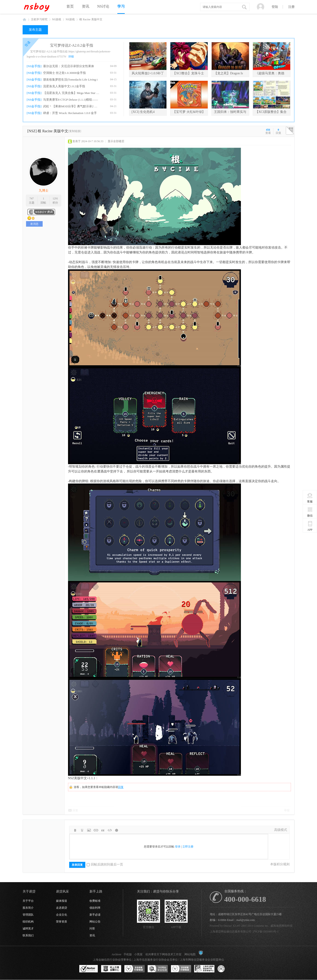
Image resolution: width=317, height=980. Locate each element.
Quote (103, 830)
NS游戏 (57, 19)
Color (82, 830)
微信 (310, 512)
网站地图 (190, 954)
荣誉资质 (62, 922)
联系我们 (28, 935)
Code (110, 830)
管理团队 (28, 915)
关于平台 (28, 901)
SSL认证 (89, 969)
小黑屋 (138, 954)
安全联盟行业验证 (134, 969)
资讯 (86, 6)
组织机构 (28, 922)
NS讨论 (103, 6)
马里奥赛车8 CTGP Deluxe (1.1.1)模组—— (71, 100)
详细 (71, 57)
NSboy (24, 20)
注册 (291, 7)
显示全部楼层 (116, 141)
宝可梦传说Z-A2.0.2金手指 (72, 45)
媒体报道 (62, 901)
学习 (121, 6)
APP (310, 526)
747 (32, 198)
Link (96, 830)
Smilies (117, 830)
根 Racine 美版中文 (91, 19)
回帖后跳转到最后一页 (105, 864)
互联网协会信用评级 (228, 969)
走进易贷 (62, 908)
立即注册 (188, 847)
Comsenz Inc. (261, 926)
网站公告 (95, 922)
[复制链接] (75, 131)
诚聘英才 (28, 929)
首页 (70, 6)
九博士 (44, 191)
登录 (178, 847)
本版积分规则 (280, 864)
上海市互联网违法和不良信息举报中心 (204, 969)
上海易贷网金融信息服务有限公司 (231, 932)
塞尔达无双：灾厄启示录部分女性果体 (69, 66)
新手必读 (95, 915)
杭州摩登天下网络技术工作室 (163, 954)
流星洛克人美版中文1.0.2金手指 (64, 86)
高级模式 (281, 830)
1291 (55, 198)
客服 (310, 498)
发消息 (34, 224)
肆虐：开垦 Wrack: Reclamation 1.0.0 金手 (70, 113)
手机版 (128, 954)
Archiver (117, 954)
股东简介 (28, 908)
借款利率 (95, 908)
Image (89, 830)
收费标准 (95, 901)
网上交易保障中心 (111, 969)
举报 (287, 810)
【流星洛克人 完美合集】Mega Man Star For (71, 93)
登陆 (275, 7)
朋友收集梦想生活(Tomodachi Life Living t (70, 80)
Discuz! (228, 926)
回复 (121, 787)
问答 (92, 929)
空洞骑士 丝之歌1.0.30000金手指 (64, 73)
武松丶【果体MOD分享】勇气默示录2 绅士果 (71, 106)
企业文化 (62, 915)
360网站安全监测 (158, 969)
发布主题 (35, 30)
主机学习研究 (39, 19)
